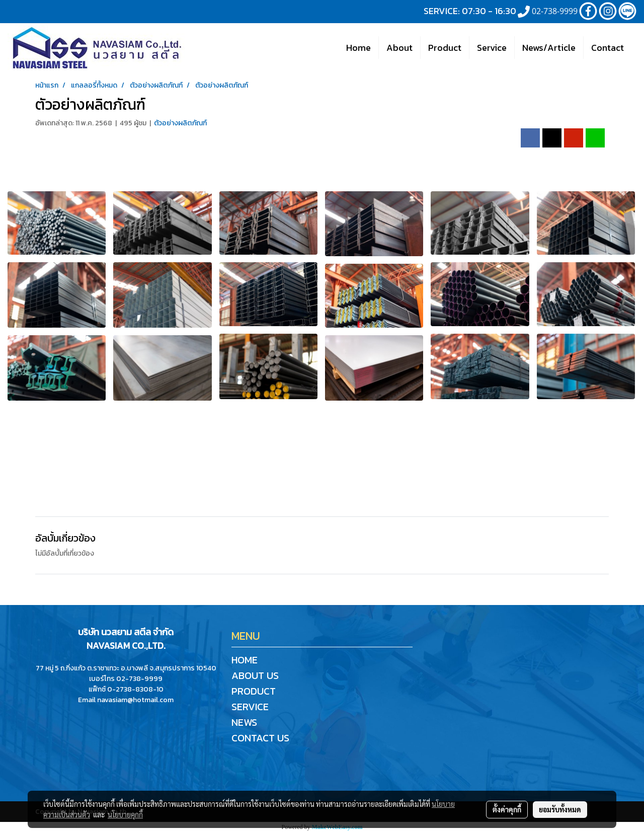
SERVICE (250, 707)
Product (445, 48)
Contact (608, 48)
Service (492, 48)
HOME (245, 660)
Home (358, 48)
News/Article (549, 48)
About (399, 48)
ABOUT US (255, 675)
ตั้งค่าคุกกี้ (507, 809)
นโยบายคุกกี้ (125, 814)
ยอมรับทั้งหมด (560, 809)
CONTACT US (260, 738)
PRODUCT (254, 691)
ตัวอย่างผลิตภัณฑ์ (180, 123)
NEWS (244, 722)
